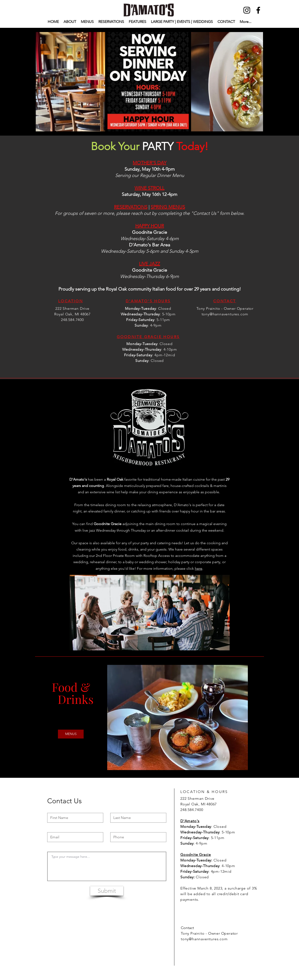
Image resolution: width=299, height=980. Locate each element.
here (199, 568)
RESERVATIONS (131, 207)
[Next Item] (255, 82)
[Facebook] (258, 10)
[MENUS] (71, 734)
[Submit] (107, 891)
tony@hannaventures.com (225, 314)
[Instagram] (247, 10)
